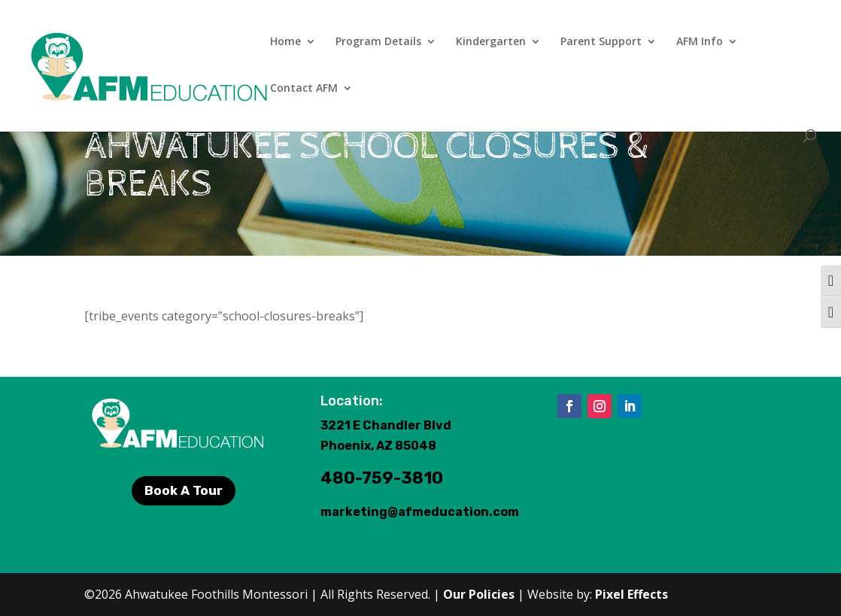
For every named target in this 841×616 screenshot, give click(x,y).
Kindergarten (491, 42)
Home (285, 42)
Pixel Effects (632, 594)
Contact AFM (304, 89)
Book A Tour (184, 490)
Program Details (378, 42)
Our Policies (479, 594)
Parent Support (601, 42)
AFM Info (700, 42)
